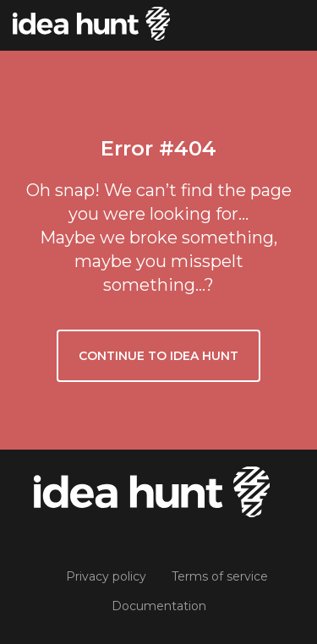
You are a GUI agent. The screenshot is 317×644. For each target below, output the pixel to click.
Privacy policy (106, 576)
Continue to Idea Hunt (158, 356)
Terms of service (220, 576)
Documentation (159, 606)
